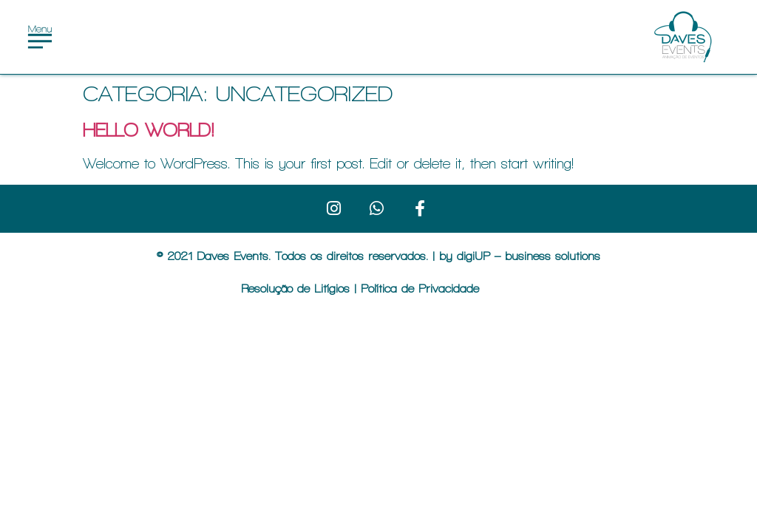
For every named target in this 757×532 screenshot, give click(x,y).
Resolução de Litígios (298, 289)
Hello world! (149, 130)
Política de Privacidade (420, 289)
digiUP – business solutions (529, 256)
